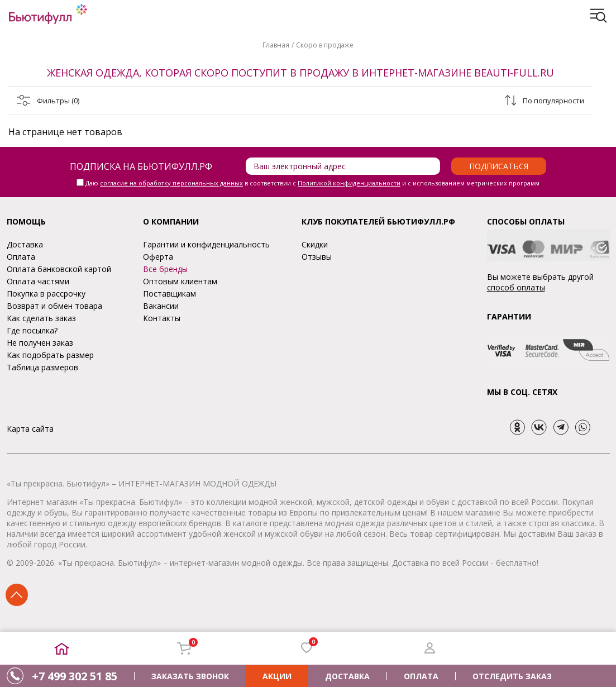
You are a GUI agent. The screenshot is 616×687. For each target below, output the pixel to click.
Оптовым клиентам (180, 281)
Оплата (21, 257)
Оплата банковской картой (59, 269)
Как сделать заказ (41, 318)
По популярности (553, 101)
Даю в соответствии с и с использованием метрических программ (312, 183)
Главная (276, 45)
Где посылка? (32, 330)
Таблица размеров (42, 367)
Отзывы (317, 257)
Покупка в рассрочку (46, 294)
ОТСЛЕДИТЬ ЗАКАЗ (512, 676)
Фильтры (58, 101)
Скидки (315, 244)
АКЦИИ (277, 676)
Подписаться (499, 166)
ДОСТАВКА (347, 676)
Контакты (162, 318)
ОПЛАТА (421, 676)
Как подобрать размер (50, 355)
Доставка (25, 244)
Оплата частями (38, 281)
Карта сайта (30, 429)
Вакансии (161, 306)
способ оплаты (516, 287)
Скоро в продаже (325, 45)
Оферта (158, 257)
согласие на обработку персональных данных (171, 183)
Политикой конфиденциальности (349, 183)
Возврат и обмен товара (54, 306)
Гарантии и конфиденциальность (206, 244)
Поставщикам (169, 294)
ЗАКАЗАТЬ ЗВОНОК (190, 676)
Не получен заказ (40, 343)
